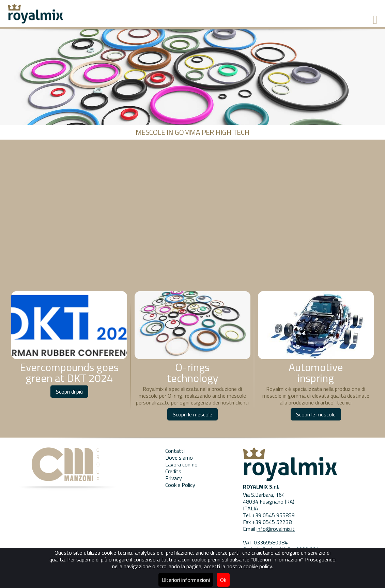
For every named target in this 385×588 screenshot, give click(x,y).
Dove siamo (179, 458)
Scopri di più (69, 392)
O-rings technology (192, 372)
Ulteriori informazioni (186, 580)
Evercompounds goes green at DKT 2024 (69, 372)
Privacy (174, 478)
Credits (173, 471)
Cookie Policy (180, 485)
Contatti (175, 451)
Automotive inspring (316, 372)
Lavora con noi (182, 464)
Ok (223, 580)
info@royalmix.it (276, 529)
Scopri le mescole (192, 414)
